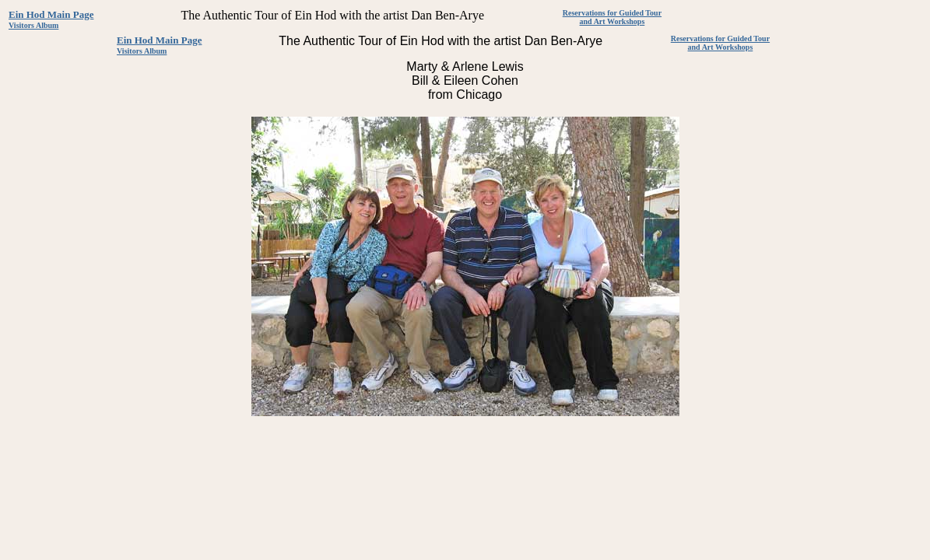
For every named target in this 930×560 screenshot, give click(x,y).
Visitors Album (33, 25)
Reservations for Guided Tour (612, 13)
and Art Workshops (612, 21)
